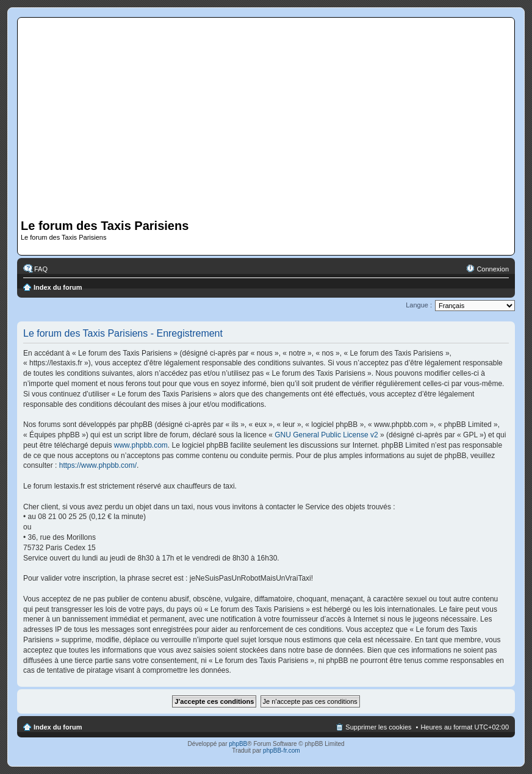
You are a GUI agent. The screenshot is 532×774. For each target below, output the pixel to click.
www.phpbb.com (141, 445)
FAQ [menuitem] (41, 269)
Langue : (419, 305)
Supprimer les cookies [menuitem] (378, 727)
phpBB (238, 744)
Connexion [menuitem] (493, 269)
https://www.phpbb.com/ (98, 465)
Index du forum (58, 287)
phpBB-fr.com (282, 751)
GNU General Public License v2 (326, 435)
